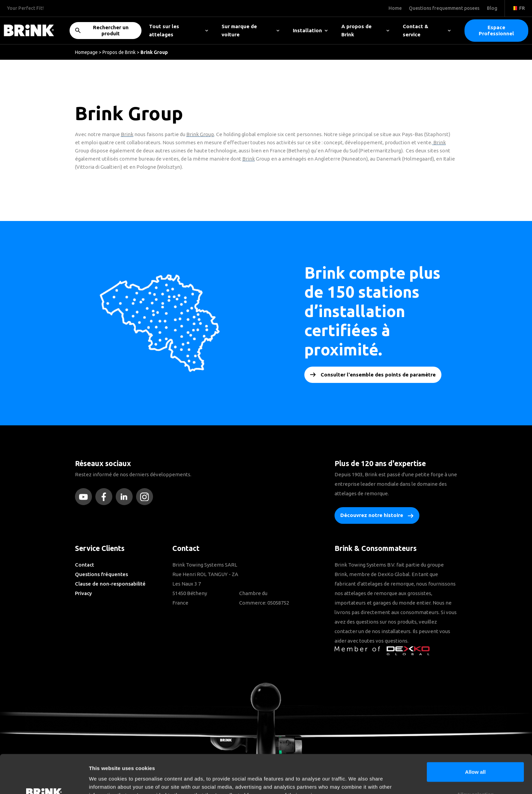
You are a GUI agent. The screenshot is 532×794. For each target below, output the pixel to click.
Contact (84, 565)
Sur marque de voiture (250, 30)
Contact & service (427, 30)
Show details (356, 781)
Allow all (476, 735)
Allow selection (475, 758)
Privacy (83, 593)
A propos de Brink (365, 30)
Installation (310, 30)
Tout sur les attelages (178, 30)
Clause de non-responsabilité (110, 584)
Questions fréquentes (101, 574)
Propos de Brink (119, 52)
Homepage (86, 52)
